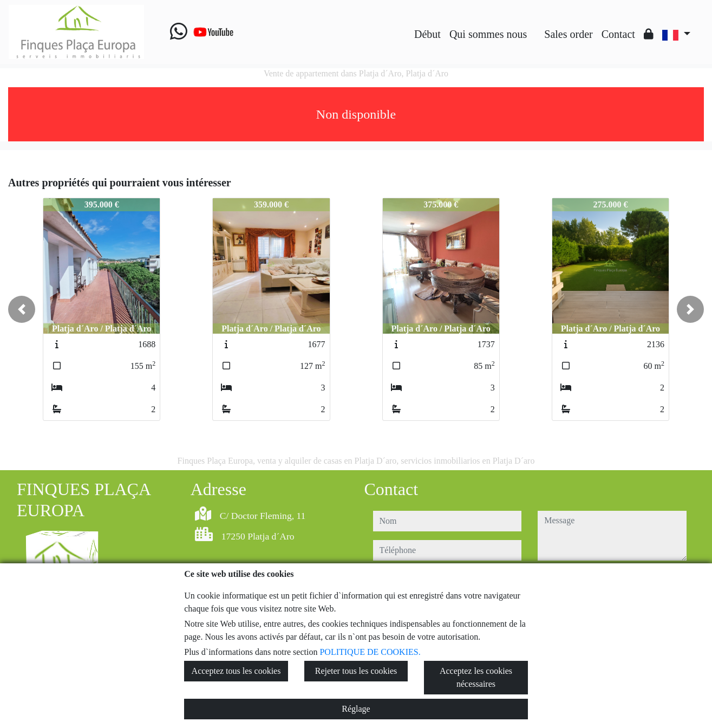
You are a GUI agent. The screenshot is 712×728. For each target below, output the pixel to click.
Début (427, 34)
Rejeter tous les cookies (356, 671)
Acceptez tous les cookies (236, 671)
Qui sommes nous (488, 34)
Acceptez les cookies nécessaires (476, 677)
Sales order (568, 34)
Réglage (356, 709)
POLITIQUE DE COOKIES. (370, 652)
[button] (22, 309)
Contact (618, 34)
